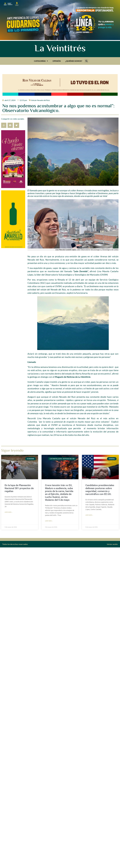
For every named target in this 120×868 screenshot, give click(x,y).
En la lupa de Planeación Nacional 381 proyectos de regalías (19, 488)
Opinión (57, 61)
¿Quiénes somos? (74, 61)
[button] (86, 61)
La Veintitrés (60, 49)
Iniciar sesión (112, 544)
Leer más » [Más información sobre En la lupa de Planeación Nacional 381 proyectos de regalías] (8, 512)
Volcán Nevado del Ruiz (40, 100)
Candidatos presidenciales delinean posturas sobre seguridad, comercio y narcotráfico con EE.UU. (100, 490)
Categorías (41, 61)
